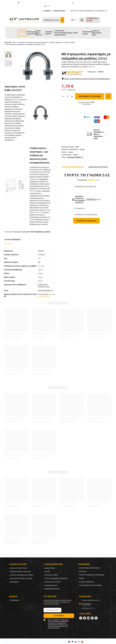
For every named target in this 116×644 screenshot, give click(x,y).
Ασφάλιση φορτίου (49, 33)
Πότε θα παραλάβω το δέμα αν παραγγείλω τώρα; (99, 151)
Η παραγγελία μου (18, 564)
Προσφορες (68, 33)
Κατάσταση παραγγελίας (19, 568)
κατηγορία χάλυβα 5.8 (75, 88)
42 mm (76, 86)
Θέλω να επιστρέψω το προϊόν (21, 579)
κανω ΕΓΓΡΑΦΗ (59, 11)
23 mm (82, 81)
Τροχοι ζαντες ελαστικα (39, 33)
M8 (77, 78)
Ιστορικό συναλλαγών (53, 582)
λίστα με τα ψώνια (51, 575)
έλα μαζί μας (50, 596)
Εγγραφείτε (59, 616)
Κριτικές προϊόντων (73, 167)
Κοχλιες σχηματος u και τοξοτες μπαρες (62, 42)
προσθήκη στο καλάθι (90, 114)
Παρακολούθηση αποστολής (20, 572)
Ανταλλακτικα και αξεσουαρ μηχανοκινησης (60, 33)
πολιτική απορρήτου (87, 582)
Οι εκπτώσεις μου (51, 585)
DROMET (101, 72)
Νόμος (82, 578)
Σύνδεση (47, 11)
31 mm (70, 83)
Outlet (76, 33)
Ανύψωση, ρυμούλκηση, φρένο (97, 33)
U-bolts (10, 243)
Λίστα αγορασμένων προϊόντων (56, 579)
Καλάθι (47, 572)
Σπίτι (14, 42)
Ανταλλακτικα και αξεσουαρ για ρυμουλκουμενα (23, 33)
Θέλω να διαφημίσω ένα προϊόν (22, 575)
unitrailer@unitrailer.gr (84, 3)
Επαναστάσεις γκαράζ (88, 33)
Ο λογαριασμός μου (53, 564)
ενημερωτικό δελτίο (52, 589)
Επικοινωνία (14, 582)
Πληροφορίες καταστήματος (90, 568)
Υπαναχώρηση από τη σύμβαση (91, 585)
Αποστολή (83, 572)
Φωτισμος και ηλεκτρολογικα (32, 33)
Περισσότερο (45, 296)
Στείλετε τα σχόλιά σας (86, 221)
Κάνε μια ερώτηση (98, 167)
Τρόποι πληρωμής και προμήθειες (92, 575)
